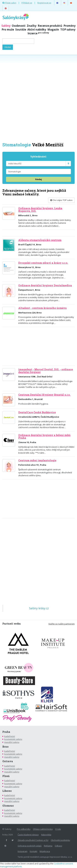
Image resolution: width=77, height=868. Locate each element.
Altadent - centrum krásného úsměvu (42, 308)
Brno (5, 747)
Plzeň (6, 776)
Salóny (6, 26)
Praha (6, 732)
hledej (38, 179)
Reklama (48, 846)
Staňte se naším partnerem (61, 624)
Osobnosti (19, 26)
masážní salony (12, 742)
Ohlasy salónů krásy (43, 829)
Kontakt (33, 851)
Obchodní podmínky (60, 840)
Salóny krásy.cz (39, 608)
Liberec (7, 791)
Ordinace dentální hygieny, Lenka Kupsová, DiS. (40, 210)
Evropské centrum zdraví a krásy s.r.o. (43, 263)
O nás (58, 829)
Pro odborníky (24, 829)
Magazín (53, 30)
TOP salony (68, 30)
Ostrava (8, 761)
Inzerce (38, 33)
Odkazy (58, 846)
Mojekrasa (45, 851)
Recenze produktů (50, 26)
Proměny (70, 26)
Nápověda (46, 835)
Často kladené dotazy (28, 835)
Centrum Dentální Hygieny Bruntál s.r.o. (44, 395)
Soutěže (21, 30)
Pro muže (8, 30)
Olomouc (8, 806)
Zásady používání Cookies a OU (33, 840)
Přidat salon (9, 3)
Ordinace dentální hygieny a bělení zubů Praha (44, 436)
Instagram (23, 851)
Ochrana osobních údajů (30, 846)
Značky (32, 26)
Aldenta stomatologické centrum (40, 240)
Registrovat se (44, 3)
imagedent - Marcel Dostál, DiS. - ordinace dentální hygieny (46, 371)
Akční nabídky (37, 30)
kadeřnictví (10, 736)
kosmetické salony (13, 739)
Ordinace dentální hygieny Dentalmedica (45, 285)
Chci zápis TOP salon (61, 200)
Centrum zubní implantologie (37, 460)
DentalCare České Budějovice (37, 412)
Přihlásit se (27, 3)
